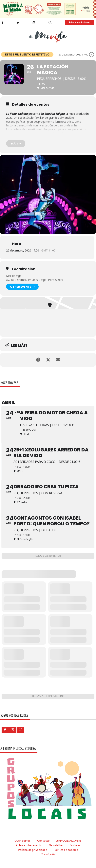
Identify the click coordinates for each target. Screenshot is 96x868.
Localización (24, 269)
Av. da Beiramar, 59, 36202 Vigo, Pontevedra (35, 280)
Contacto (43, 841)
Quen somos (22, 841)
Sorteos (75, 845)
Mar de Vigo (14, 276)
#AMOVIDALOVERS (69, 841)
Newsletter (56, 845)
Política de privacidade (33, 850)
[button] (50, 22)
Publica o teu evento (29, 845)
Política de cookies (66, 850)
